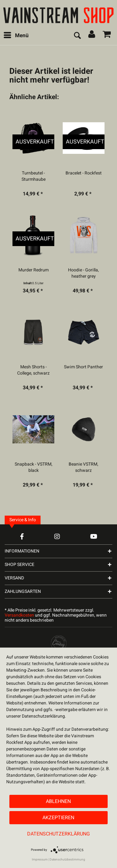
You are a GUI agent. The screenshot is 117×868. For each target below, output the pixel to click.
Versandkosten (19, 615)
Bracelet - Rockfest (84, 173)
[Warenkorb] (107, 36)
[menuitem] (16, 36)
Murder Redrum (34, 270)
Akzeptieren (58, 818)
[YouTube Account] (94, 536)
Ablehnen (58, 801)
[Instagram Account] (57, 536)
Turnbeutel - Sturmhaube (34, 176)
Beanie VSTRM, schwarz (83, 467)
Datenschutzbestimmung (67, 860)
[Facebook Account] (22, 536)
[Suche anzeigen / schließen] (77, 36)
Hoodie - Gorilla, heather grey (83, 273)
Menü (16, 35)
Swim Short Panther (83, 367)
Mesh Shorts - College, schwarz (33, 370)
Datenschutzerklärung (58, 834)
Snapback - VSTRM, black (34, 467)
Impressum (40, 860)
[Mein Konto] (92, 36)
